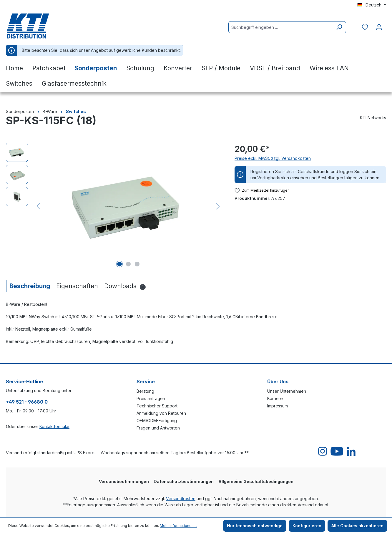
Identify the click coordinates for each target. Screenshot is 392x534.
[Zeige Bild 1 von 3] (119, 264)
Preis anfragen (151, 398)
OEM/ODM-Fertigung (157, 421)
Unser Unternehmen (287, 391)
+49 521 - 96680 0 (27, 402)
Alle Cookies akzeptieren (357, 526)
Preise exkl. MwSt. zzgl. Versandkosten (273, 158)
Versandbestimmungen (124, 481)
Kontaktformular (54, 426)
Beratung (145, 391)
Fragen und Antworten (158, 428)
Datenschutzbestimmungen (184, 481)
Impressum (278, 406)
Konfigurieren (307, 526)
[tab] (29, 286)
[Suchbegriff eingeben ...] (280, 27)
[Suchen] (339, 27)
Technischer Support (157, 406)
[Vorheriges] (38, 206)
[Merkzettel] (365, 27)
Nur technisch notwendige (255, 526)
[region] (114, 206)
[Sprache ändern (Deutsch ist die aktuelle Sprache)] (372, 5)
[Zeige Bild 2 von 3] (128, 264)
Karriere (275, 398)
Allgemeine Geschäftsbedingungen (256, 481)
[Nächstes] (218, 206)
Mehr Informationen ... (178, 526)
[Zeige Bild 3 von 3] (137, 264)
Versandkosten (181, 499)
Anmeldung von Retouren (161, 413)
